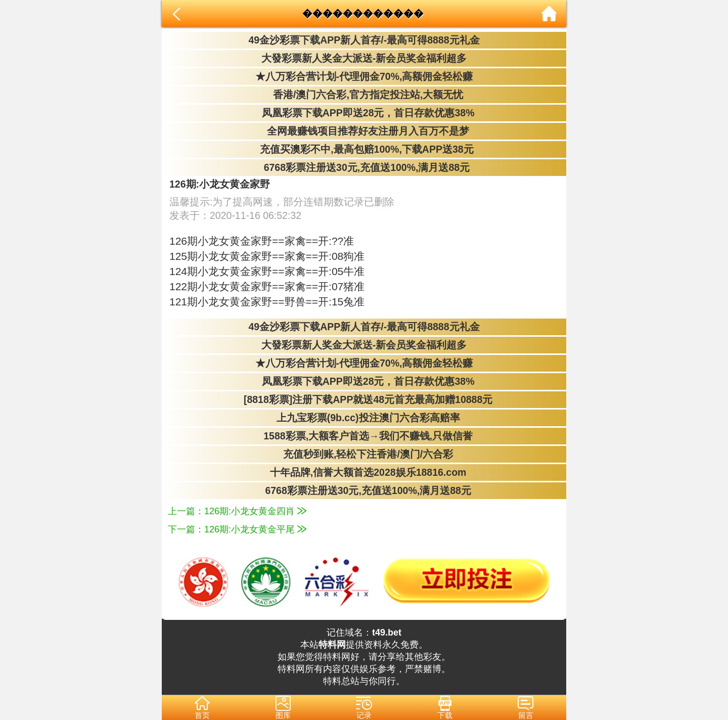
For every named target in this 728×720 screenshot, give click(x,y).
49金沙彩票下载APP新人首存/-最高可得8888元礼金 (364, 40)
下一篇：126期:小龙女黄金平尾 (237, 529)
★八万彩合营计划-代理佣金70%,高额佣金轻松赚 (364, 76)
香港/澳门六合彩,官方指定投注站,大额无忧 (364, 95)
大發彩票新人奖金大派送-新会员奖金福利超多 (364, 58)
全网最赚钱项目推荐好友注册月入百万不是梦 (364, 131)
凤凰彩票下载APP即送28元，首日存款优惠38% (364, 113)
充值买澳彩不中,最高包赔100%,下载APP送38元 (364, 149)
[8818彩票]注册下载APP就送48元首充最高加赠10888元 (364, 399)
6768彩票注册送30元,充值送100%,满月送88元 (364, 167)
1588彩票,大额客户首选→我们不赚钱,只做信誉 (364, 436)
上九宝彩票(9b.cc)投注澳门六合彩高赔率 (364, 418)
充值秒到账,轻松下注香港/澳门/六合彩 (364, 454)
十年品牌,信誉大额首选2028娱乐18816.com (364, 472)
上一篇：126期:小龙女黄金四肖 (237, 511)
